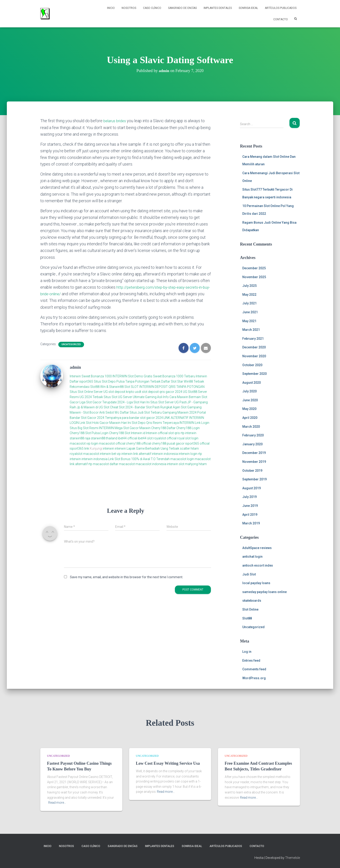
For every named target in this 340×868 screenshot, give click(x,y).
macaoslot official (112, 443)
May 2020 (249, 409)
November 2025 (254, 277)
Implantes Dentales (218, 8)
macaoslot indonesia (151, 464)
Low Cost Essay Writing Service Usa (168, 763)
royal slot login (188, 438)
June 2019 (250, 506)
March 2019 (251, 523)
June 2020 (250, 400)
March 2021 (251, 330)
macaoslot (91, 454)
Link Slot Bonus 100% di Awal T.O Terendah (139, 459)
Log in (247, 652)
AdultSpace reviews (257, 548)
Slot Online (250, 609)
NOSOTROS (129, 8)
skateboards (252, 601)
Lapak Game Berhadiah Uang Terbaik (153, 448)
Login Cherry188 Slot (115, 433)
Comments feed (254, 669)
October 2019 (252, 471)
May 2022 (249, 295)
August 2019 (252, 488)
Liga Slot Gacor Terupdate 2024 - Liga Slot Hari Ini (115, 402)
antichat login (252, 557)
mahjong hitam (196, 464)
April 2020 (250, 418)
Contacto (281, 19)
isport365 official (197, 443)
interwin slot (176, 464)
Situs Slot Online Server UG (89, 392)
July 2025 (249, 286)
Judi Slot (249, 574)
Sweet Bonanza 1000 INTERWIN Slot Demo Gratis (117, 376)
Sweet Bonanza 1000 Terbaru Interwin (180, 376)
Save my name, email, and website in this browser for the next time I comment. (127, 577)
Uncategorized (71, 344)
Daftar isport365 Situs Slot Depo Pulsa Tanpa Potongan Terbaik (115, 381)
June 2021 (250, 312)
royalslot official (165, 438)
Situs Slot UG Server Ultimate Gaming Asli (133, 397)
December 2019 (254, 453)
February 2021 (253, 339)
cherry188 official (138, 443)
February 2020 (253, 435)
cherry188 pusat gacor (168, 443)
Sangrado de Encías (182, 8)
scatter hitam (189, 448)
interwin (109, 448)
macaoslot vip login (84, 443)
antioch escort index (258, 565)
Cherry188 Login (188, 428)
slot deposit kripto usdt (125, 392)
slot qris (174, 433)
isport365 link (80, 448)
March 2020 (251, 427)
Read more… (57, 803)
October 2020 (252, 365)
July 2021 (249, 303)
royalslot (76, 454)
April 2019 (250, 515)
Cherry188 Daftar (163, 428)
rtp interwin (188, 433)
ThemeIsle (293, 858)
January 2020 (252, 444)
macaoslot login (182, 459)
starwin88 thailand (104, 438)
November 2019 (254, 462)
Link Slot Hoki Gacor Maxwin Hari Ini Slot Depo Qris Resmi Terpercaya (129, 423)
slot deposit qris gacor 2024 (162, 392)
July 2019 (249, 497)
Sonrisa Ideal (248, 8)
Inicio (111, 8)
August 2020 (252, 383)
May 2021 (249, 321)
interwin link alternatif (136, 454)
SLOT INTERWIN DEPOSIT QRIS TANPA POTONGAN (168, 386)
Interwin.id (138, 433)
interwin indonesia (165, 454)
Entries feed (251, 661)
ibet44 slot (146, 438)
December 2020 (254, 347)
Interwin (75, 376)
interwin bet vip (110, 454)
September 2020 (254, 374)
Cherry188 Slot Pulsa (85, 433)
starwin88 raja (80, 438)
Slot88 (247, 618)
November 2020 (254, 356)
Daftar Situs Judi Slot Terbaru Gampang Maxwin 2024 (158, 412)
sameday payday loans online (265, 592)
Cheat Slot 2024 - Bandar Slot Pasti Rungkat (141, 407)
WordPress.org (254, 678)
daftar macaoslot (122, 464)
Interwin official (157, 433)
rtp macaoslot (99, 464)
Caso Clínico (152, 8)
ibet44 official (128, 438)
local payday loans (256, 583)
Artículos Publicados (281, 8)
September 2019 (254, 479)
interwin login (188, 454)
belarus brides (116, 121)
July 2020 (249, 391)
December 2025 (254, 268)
